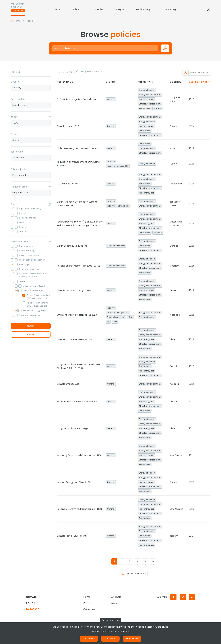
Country (15, 82)
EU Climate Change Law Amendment (77, 99)
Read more (132, 639)
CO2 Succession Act (68, 184)
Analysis (120, 9)
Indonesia (175, 315)
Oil (108, 322)
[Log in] (209, 9)
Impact (15, 117)
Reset (31, 335)
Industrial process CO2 (118, 166)
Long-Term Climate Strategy (72, 428)
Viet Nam (174, 266)
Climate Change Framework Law (74, 339)
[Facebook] (173, 597)
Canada (174, 246)
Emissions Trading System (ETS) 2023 (77, 315)
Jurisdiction (17, 152)
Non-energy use (146, 99)
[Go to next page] (145, 561)
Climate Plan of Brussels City (72, 536)
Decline (110, 639)
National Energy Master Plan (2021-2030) (78, 266)
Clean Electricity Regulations (72, 246)
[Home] (18, 9)
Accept (89, 639)
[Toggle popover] (49, 117)
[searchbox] (31, 88)
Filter (31, 326)
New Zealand (176, 455)
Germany (175, 290)
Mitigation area (19, 187)
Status (14, 134)
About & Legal (170, 9)
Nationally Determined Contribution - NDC (79, 455)
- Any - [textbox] (16, 123)
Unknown (158, 108)
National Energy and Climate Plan (75, 482)
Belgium (174, 536)
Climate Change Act (68, 384)
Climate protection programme (74, 290)
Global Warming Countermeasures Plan (78, 148)
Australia (174, 384)
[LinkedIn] (192, 597)
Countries (98, 9)
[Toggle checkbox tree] (12, 209)
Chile (172, 339)
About (115, 603)
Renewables (145, 108)
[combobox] (31, 88)
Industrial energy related (119, 206)
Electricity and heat (116, 246)
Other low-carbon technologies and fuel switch (151, 104)
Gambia (174, 366)
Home (57, 9)
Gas (115, 322)
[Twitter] (183, 597)
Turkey (173, 126)
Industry (111, 161)
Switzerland (176, 184)
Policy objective (19, 169)
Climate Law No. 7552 (68, 126)
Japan (173, 148)
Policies (77, 9)
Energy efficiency (147, 90)
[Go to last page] (153, 561)
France (173, 482)
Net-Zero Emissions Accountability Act (77, 402)
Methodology (143, 9)
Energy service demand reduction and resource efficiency (151, 95)
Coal (131, 317)
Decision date (18, 99)
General (111, 99)
